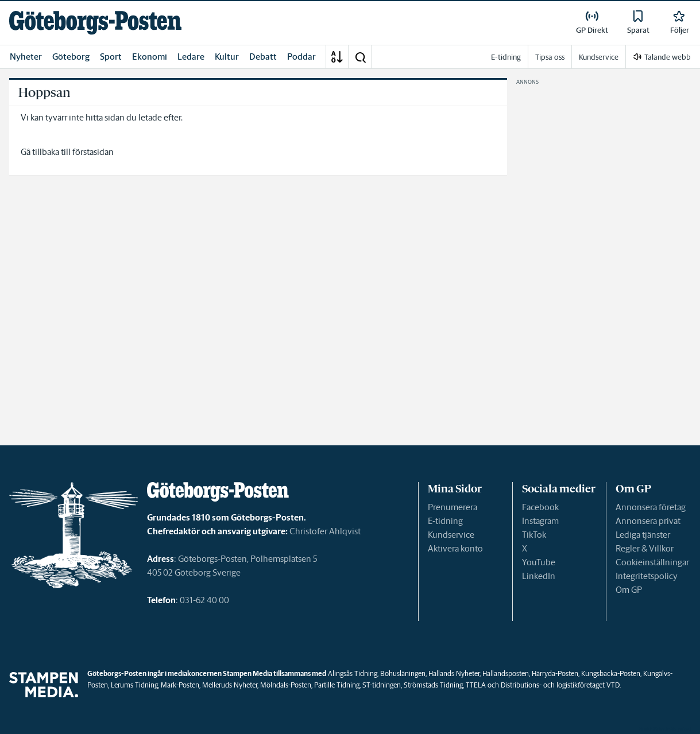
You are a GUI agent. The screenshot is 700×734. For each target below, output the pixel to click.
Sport (111, 57)
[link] (95, 23)
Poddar (301, 57)
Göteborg (71, 57)
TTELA (476, 685)
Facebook (540, 507)
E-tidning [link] (506, 57)
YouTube (539, 562)
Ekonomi (150, 57)
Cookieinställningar (652, 562)
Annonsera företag (651, 507)
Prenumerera (453, 507)
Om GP (629, 590)
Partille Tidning (337, 685)
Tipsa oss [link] (550, 57)
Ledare (191, 57)
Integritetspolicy (647, 576)
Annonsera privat (648, 521)
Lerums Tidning (134, 685)
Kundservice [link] (599, 57)
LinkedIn (539, 576)
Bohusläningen (403, 673)
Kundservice (451, 535)
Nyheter (26, 57)
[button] (360, 57)
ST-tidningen (382, 685)
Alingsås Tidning (353, 673)
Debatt (263, 57)
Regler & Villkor (645, 548)
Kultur (227, 57)
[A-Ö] (337, 57)
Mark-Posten (180, 685)
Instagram (540, 521)
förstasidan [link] (93, 152)
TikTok (534, 535)
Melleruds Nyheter (230, 685)
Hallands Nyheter (454, 673)
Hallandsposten (506, 673)
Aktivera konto (455, 548)
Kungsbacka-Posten (611, 673)
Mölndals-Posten (286, 685)
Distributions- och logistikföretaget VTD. (561, 685)
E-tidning (445, 521)
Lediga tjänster (643, 535)
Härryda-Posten (555, 673)
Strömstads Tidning (433, 685)
